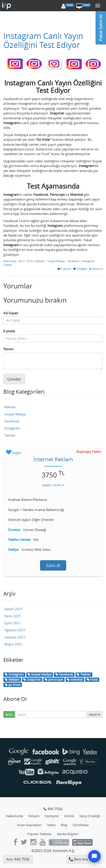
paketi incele (53, 485)
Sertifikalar (81, 825)
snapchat (32, 679)
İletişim (34, 816)
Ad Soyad (11, 313)
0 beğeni (81, 269)
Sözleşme (52, 816)
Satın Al (53, 565)
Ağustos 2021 (15, 630)
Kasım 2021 (14, 609)
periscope (54, 679)
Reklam (40, 261)
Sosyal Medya (56, 261)
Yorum (8, 349)
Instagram (88, 261)
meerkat (75, 679)
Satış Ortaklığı (90, 816)
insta (92, 679)
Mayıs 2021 (14, 644)
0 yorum (65, 269)
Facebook (73, 261)
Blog (64, 825)
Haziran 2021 (15, 637)
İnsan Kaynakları (29, 825)
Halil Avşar (10, 261)
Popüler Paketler (40, 834)
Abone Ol (94, 714)
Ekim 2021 (13, 616)
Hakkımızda (14, 816)
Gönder (14, 379)
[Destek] (94, 856)
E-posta (9, 331)
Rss (9, 714)
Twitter (8, 265)
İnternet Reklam (53, 459)
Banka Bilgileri (68, 834)
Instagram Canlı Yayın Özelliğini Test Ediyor (43, 40)
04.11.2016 (26, 261)
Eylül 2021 (13, 623)
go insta (13, 685)
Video (51, 825)
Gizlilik (69, 816)
